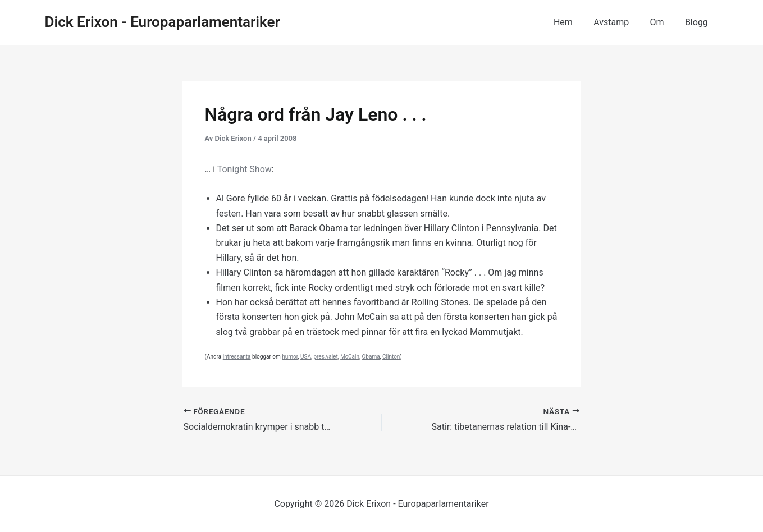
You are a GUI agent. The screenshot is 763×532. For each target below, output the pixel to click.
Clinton (391, 357)
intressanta (237, 357)
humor (290, 357)
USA (306, 357)
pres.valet (325, 357)
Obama (371, 357)
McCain (350, 357)
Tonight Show (245, 169)
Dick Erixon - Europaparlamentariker (163, 22)
